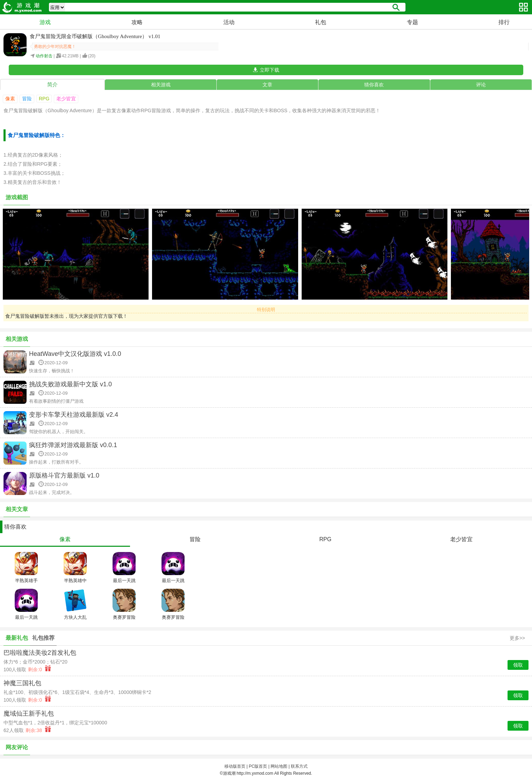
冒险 (27, 99)
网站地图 (279, 766)
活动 (229, 22)
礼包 (321, 22)
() (92, 56)
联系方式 (299, 766)
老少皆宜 (66, 99)
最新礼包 (17, 638)
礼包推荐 (43, 638)
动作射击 (44, 56)
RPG (44, 99)
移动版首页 (235, 766)
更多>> (517, 638)
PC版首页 (258, 766)
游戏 (45, 22)
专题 (412, 22)
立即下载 (269, 70)
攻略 (137, 22)
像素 (10, 99)
